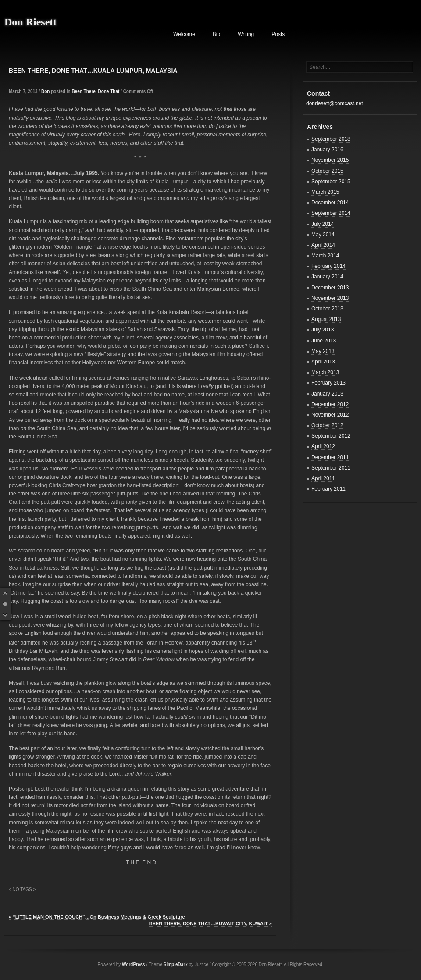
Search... (320, 67)
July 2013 (323, 330)
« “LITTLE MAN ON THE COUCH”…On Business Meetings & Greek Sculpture (97, 917)
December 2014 (330, 203)
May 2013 (323, 351)
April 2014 (323, 245)
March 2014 (325, 256)
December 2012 (330, 404)
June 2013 (324, 341)
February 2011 (328, 489)
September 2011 (331, 468)
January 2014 (327, 277)
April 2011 (323, 478)
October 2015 (327, 171)
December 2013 (330, 288)
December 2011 (330, 457)
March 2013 (325, 372)
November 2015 (330, 160)
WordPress (134, 964)
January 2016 (327, 150)
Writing (246, 34)
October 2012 (327, 425)
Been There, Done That (95, 91)
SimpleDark (176, 964)
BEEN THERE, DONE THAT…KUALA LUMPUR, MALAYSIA (93, 71)
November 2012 (330, 415)
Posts (278, 34)
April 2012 (323, 446)
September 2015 (331, 182)
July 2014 (323, 224)
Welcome (184, 34)
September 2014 (331, 213)
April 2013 (323, 362)
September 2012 (331, 436)
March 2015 (325, 192)
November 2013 (330, 298)
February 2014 (328, 266)
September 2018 (331, 139)
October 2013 (327, 309)
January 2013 (327, 394)
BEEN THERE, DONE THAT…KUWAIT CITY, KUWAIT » (210, 923)
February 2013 (328, 383)
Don (45, 91)
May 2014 (323, 235)
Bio (216, 34)
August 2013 (326, 319)
